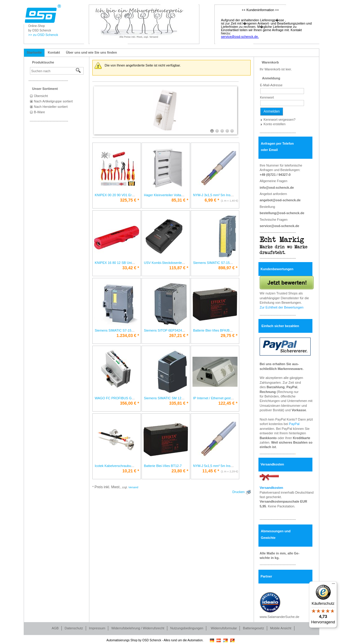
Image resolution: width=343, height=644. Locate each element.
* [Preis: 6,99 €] (212, 200)
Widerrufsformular (224, 628)
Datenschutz (74, 628)
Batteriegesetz (253, 628)
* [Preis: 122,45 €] (228, 403)
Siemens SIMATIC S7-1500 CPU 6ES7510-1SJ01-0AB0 (136, 330)
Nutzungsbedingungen (187, 628)
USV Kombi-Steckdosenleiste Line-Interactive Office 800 (185, 263)
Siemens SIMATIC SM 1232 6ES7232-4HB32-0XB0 (182, 398)
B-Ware (39, 112)
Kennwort (267, 97)
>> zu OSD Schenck (43, 35)
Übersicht (41, 96)
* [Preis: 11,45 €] (211, 471)
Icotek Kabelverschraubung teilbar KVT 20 (126, 466)
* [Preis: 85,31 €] (180, 200)
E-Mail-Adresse (271, 85)
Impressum (97, 628)
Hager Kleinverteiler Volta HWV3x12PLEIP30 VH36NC (184, 195)
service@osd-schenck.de (279, 226)
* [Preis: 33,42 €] (131, 268)
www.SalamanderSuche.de (279, 617)
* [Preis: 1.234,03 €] (128, 335)
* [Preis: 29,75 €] (229, 335)
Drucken (239, 492)
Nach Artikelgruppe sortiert (53, 101)
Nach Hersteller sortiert (51, 107)
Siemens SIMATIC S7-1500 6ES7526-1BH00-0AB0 (231, 263)
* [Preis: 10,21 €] (131, 471)
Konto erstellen (274, 124)
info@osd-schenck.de (277, 188)
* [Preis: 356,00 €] (130, 403)
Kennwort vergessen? (279, 120)
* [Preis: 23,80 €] (180, 471)
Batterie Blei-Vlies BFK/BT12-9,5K (218, 330)
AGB (55, 628)
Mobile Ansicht (281, 628)
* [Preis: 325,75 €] (130, 200)
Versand (133, 487)
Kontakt (54, 52)
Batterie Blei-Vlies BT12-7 (163, 466)
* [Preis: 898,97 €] (228, 268)
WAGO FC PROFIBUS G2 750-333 (121, 398)
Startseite (34, 52)
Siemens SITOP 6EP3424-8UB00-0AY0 (173, 330)
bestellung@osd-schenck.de (282, 213)
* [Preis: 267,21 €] (179, 335)
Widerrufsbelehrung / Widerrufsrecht (138, 628)
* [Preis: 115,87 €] (179, 268)
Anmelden (272, 111)
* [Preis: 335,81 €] (179, 403)
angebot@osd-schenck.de (280, 200)
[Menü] (333, 585)
